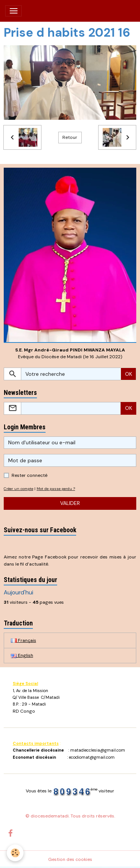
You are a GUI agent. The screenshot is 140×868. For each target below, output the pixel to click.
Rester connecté (29, 475)
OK (129, 374)
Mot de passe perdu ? (56, 489)
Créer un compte (18, 489)
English (22, 655)
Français (24, 640)
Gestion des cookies (70, 859)
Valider (70, 503)
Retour (70, 137)
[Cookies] (15, 853)
